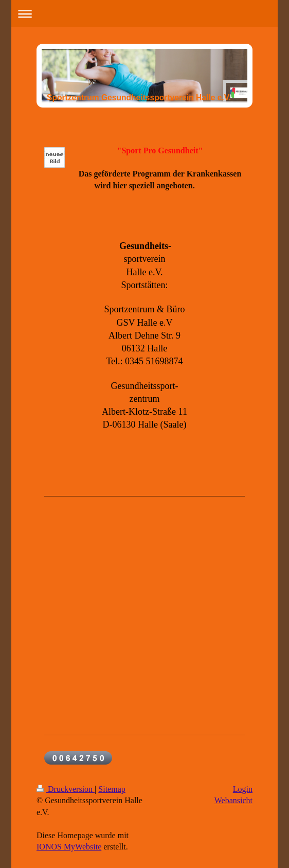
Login (243, 789)
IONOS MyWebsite (69, 847)
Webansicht (233, 800)
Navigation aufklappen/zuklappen (144, 14)
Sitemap (112, 789)
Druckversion (66, 789)
